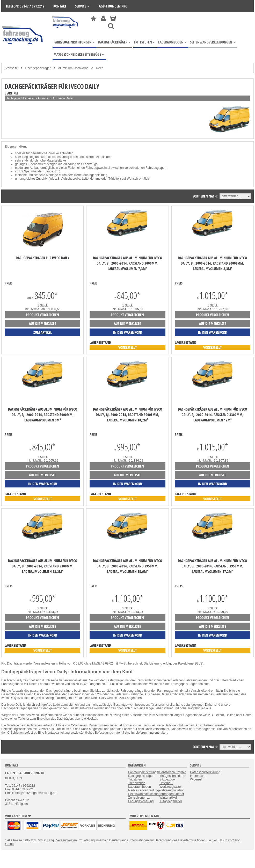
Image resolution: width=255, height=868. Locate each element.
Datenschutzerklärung (205, 772)
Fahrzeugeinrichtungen (144, 772)
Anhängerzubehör (172, 794)
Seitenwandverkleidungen (146, 794)
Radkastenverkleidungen (145, 790)
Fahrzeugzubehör (172, 790)
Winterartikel (168, 798)
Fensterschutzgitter (173, 772)
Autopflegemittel (171, 801)
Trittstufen (135, 779)
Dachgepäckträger (38, 68)
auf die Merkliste (42, 323)
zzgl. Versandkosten (63, 840)
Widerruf (196, 779)
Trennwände (137, 783)
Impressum (198, 776)
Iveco (100, 68)
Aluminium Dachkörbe (73, 68)
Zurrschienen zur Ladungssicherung (141, 799)
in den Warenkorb (127, 332)
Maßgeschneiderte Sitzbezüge (172, 778)
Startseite (11, 68)
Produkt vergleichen (42, 315)
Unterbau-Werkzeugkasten (171, 785)
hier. (215, 840)
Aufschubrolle (71, 179)
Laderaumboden (139, 787)
